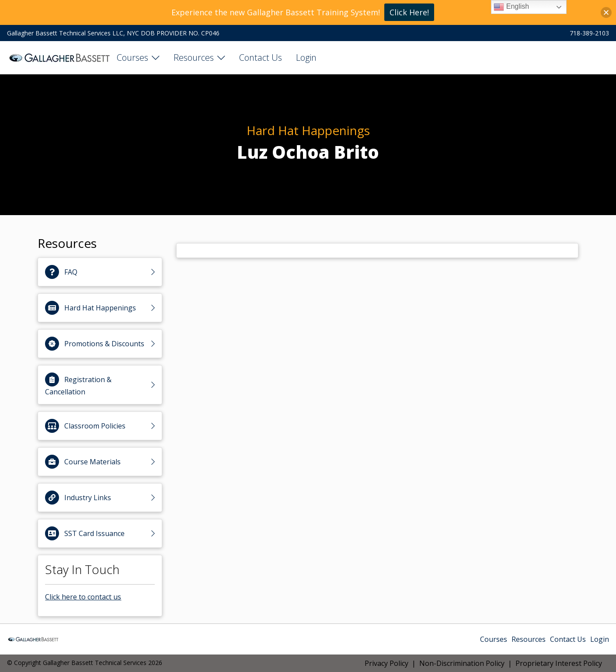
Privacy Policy (386, 663)
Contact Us (261, 57)
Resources (194, 57)
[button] (606, 12)
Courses (132, 57)
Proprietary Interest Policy (559, 663)
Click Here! (409, 12)
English (511, 7)
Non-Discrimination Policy (462, 663)
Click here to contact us (83, 597)
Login (306, 57)
